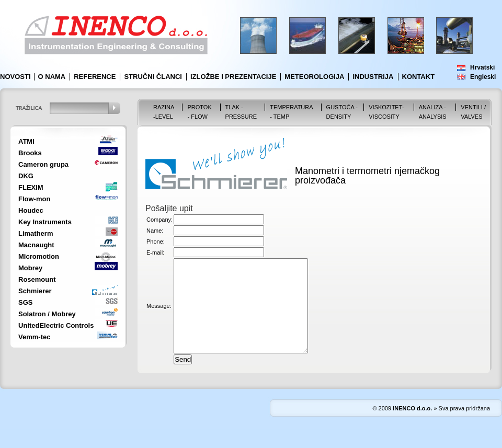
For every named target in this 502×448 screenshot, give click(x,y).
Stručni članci (153, 77)
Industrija (373, 77)
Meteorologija (314, 77)
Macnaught (36, 245)
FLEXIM (31, 187)
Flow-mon (34, 199)
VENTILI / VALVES (473, 112)
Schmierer (35, 291)
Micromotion (39, 256)
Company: (159, 220)
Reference (95, 77)
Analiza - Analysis (433, 112)
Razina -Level (164, 112)
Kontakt (419, 77)
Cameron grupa (43, 164)
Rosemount (37, 279)
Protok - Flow (199, 112)
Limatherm (36, 233)
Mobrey (30, 268)
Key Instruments (45, 222)
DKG (26, 176)
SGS (25, 302)
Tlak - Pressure (241, 112)
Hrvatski (482, 67)
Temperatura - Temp (291, 112)
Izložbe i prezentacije (233, 77)
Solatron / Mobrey (47, 314)
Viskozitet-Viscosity (386, 112)
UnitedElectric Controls (56, 325)
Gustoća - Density (342, 112)
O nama (52, 77)
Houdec (31, 210)
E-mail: (155, 252)
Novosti (15, 77)
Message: (159, 315)
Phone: (156, 242)
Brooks (30, 153)
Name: (155, 231)
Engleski (483, 77)
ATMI (26, 141)
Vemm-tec (34, 337)
